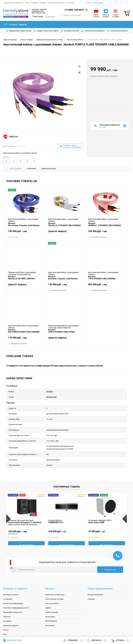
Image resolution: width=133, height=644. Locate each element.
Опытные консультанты (117, 31)
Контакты (70, 3)
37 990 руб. (107, 519)
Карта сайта (8, 630)
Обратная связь (13, 640)
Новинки (91, 586)
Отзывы (34, 3)
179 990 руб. (26, 339)
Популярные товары (67, 474)
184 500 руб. (26, 519)
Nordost (50, 391)
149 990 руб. (66, 286)
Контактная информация (13, 590)
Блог (5, 621)
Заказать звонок (87, 10)
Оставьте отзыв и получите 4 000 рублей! (71, 146)
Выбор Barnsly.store (95, 582)
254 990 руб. (107, 232)
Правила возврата (11, 613)
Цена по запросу (57, 231)
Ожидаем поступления (98, 237)
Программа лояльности (14, 3)
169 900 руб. (66, 519)
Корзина (120, 640)
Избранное (97, 640)
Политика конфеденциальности (16, 595)
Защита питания (52, 599)
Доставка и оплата (11, 582)
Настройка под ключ (70, 31)
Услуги (6, 617)
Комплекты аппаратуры (55, 582)
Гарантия (7, 604)
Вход (89, 3)
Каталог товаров (15, 24)
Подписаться (110, 557)
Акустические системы (54, 586)
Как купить (7, 608)
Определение (50, 17)
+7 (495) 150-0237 (74, 10)
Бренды (43, 3)
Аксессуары (50, 604)
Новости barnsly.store (56, 3)
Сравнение (73, 640)
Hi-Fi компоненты (52, 590)
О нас (27, 3)
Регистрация (98, 3)
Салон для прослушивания (93, 31)
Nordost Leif (51, 395)
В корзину (26, 532)
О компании (8, 586)
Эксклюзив (50, 613)
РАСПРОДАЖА (51, 608)
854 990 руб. (107, 286)
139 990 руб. (26, 232)
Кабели (48, 595)
